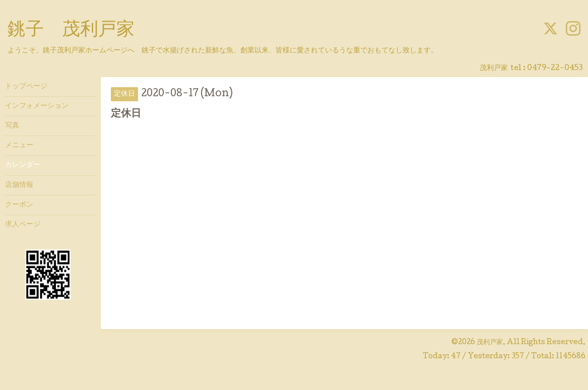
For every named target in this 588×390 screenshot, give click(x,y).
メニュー (19, 146)
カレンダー (23, 165)
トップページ (26, 87)
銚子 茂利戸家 (71, 31)
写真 (12, 126)
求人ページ (23, 225)
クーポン (19, 205)
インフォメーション (37, 106)
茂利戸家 (490, 343)
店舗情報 (19, 185)
